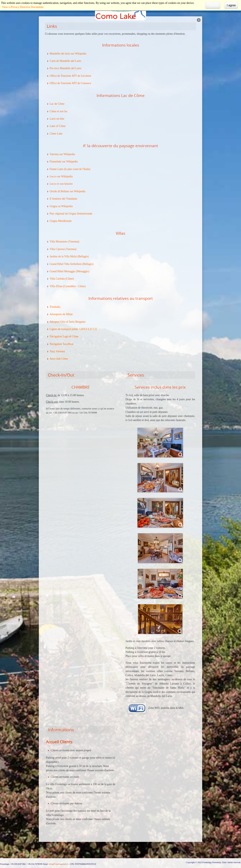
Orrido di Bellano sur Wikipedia (68, 191)
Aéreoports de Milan (61, 314)
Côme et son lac (59, 111)
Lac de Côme (57, 104)
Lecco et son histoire (61, 184)
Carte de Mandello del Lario (65, 61)
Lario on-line (57, 119)
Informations (61, 730)
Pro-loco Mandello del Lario (65, 68)
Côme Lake (56, 134)
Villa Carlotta (57, 279)
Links (52, 26)
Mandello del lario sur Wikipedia (68, 54)
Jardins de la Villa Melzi (63, 256)
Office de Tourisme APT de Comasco (70, 83)
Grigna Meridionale (61, 221)
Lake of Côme (58, 126)
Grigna (54, 206)
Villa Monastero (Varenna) (64, 242)
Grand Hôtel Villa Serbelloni (66, 264)
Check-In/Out (61, 375)
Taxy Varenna (57, 351)
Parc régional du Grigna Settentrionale (71, 214)
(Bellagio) (83, 256)
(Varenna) (71, 249)
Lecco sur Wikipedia (61, 176)
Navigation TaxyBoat (61, 344)
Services (136, 375)
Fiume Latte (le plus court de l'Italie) (70, 169)
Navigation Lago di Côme (64, 336)
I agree (231, 5)
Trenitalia (55, 307)
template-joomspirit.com (240, 847)
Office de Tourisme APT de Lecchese (70, 76)
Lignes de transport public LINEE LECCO (73, 329)
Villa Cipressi (57, 249)
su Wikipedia (65, 206)
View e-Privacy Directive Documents (23, 7)
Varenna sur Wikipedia (62, 154)
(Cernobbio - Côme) (74, 286)
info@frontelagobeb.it (58, 864)
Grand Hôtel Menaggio (62, 271)
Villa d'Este (56, 286)
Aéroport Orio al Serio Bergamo (68, 322)
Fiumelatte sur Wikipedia (64, 162)
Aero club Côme (59, 359)
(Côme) (69, 279)
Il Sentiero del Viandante (63, 199)
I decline (213, 5)
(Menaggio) (82, 271)
